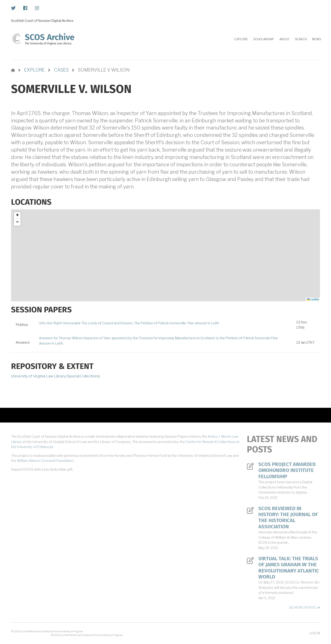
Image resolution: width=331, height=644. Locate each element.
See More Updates (302, 608)
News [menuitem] (317, 39)
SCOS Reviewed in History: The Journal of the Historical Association (288, 518)
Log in (315, 633)
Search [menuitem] (301, 39)
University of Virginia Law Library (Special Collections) (56, 376)
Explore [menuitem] (241, 39)
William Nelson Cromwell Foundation (45, 461)
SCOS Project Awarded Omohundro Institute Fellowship (287, 470)
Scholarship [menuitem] (264, 39)
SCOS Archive (50, 37)
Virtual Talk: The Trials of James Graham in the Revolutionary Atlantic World (289, 568)
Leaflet (313, 299)
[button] (17, 216)
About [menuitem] (284, 39)
